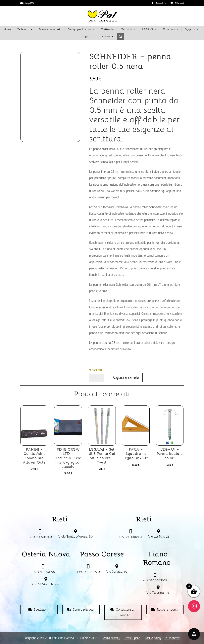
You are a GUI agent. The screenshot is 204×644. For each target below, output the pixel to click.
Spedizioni (41, 610)
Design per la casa (81, 29)
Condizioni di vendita (125, 612)
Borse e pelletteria (50, 29)
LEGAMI (150, 29)
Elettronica (108, 29)
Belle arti (25, 29)
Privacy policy (133, 638)
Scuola (108, 37)
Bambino (171, 29)
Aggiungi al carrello (126, 377)
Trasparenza (172, 638)
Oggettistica (192, 29)
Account (157, 3)
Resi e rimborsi (167, 610)
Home (7, 29)
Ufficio (89, 37)
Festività (129, 29)
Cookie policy (153, 638)
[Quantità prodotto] (97, 378)
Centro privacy (83, 610)
